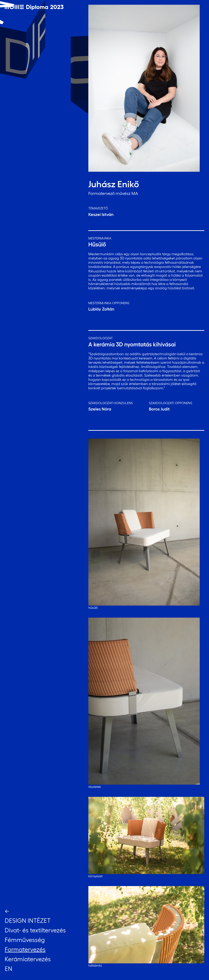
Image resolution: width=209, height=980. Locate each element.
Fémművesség (25, 940)
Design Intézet (28, 921)
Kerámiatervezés (28, 959)
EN (8, 969)
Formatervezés (25, 949)
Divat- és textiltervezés (35, 930)
